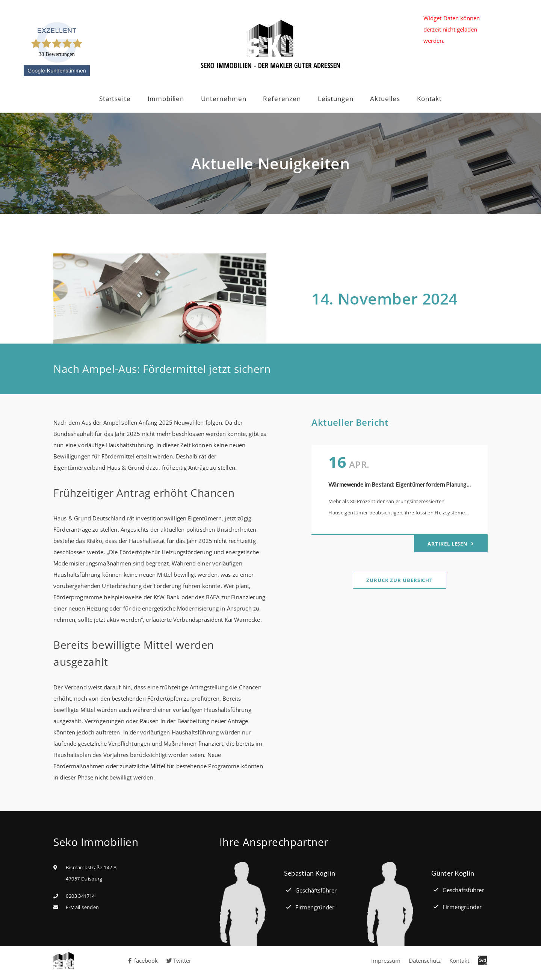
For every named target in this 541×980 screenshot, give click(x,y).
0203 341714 (80, 896)
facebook (142, 960)
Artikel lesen (448, 544)
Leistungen (336, 99)
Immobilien (166, 99)
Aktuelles (385, 99)
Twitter (179, 960)
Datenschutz (425, 960)
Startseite (115, 99)
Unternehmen (224, 99)
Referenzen (282, 99)
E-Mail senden (82, 907)
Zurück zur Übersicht (400, 580)
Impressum (386, 960)
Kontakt (429, 99)
